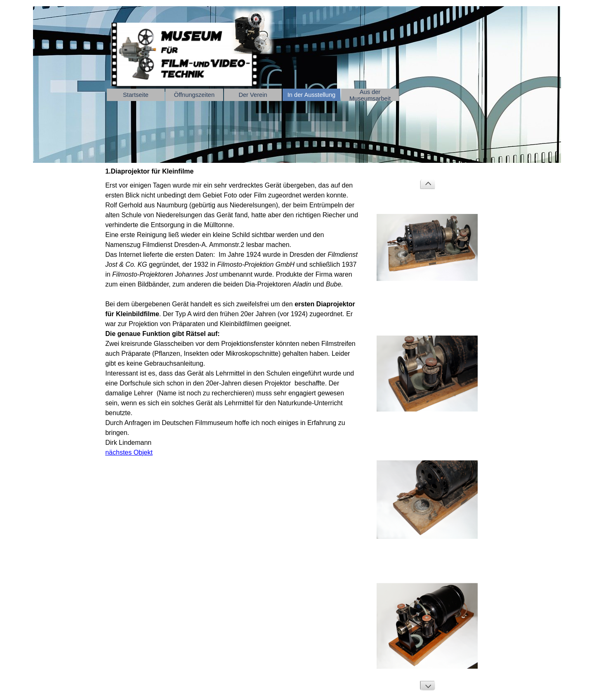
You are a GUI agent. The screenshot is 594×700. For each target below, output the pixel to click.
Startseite (136, 95)
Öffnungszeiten (194, 95)
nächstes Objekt (129, 452)
